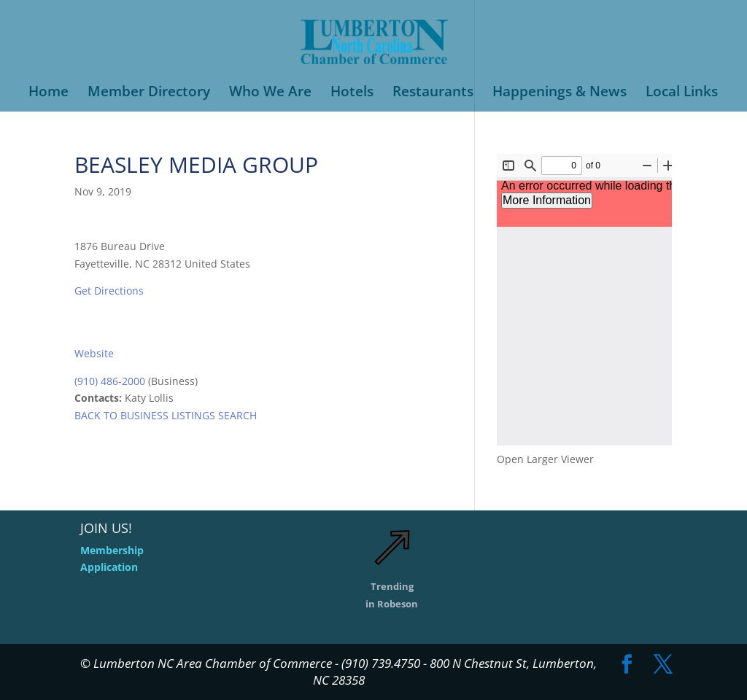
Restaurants (433, 93)
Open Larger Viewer (545, 459)
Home (49, 93)
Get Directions (109, 291)
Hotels (352, 93)
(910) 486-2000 (110, 381)
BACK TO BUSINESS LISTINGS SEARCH (166, 415)
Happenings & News (560, 93)
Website (94, 353)
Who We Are (270, 93)
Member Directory (149, 93)
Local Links (682, 93)
